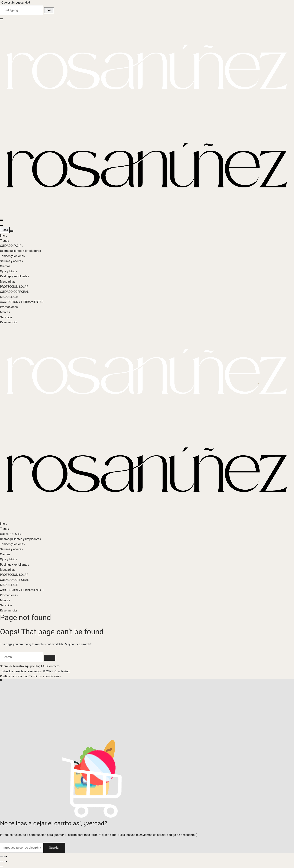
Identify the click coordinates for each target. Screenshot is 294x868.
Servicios (6, 317)
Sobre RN (7, 666)
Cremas (5, 266)
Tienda (4, 241)
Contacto (53, 666)
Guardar (54, 848)
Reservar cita (9, 322)
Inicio (4, 236)
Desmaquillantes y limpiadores (20, 251)
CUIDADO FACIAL (12, 246)
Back (5, 230)
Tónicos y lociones (12, 256)
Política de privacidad (15, 676)
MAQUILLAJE (9, 297)
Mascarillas (8, 282)
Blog (38, 666)
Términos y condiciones (45, 676)
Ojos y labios (9, 271)
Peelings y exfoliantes (15, 276)
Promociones (9, 307)
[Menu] (1, 220)
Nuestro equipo (24, 666)
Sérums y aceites (11, 261)
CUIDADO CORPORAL (14, 292)
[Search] (50, 658)
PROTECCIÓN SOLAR (14, 287)
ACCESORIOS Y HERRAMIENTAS (22, 302)
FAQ (44, 666)
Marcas (5, 312)
